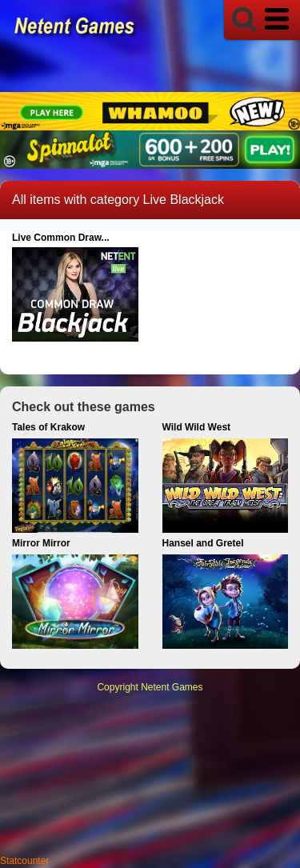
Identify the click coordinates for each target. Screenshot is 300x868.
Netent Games (172, 687)
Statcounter (24, 861)
